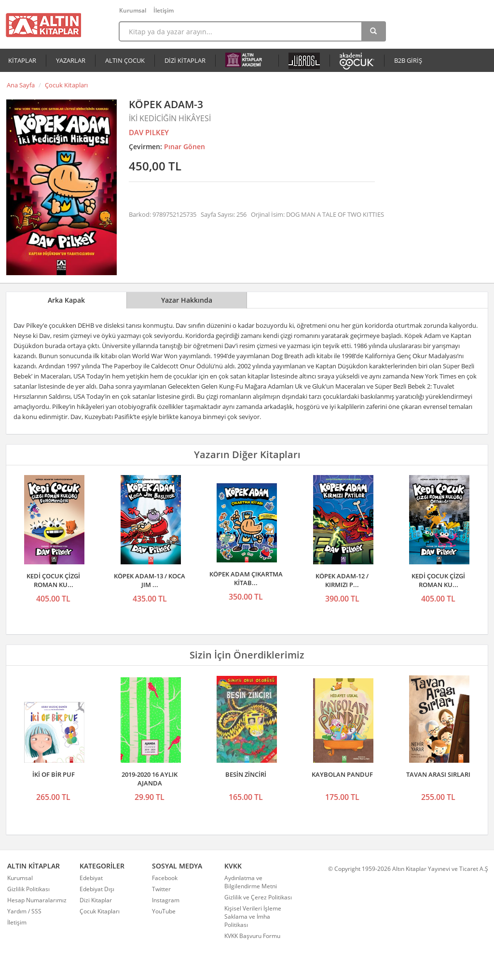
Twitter (161, 889)
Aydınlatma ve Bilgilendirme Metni (251, 882)
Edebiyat (91, 878)
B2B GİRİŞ (408, 60)
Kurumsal (133, 10)
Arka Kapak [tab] (66, 300)
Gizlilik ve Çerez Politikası (258, 897)
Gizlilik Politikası (28, 889)
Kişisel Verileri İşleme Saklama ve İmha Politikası (253, 917)
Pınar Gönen (185, 147)
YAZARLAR (71, 60)
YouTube (164, 911)
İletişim (164, 10)
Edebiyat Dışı (97, 889)
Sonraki (478, 520)
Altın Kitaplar (43, 25)
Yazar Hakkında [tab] (187, 300)
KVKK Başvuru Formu (252, 936)
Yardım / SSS (24, 911)
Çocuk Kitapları (66, 85)
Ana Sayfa (21, 85)
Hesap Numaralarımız (37, 900)
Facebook (165, 878)
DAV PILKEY (149, 132)
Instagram (166, 900)
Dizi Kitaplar (96, 900)
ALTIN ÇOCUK (125, 60)
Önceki (16, 520)
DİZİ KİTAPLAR (185, 60)
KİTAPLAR (22, 60)
